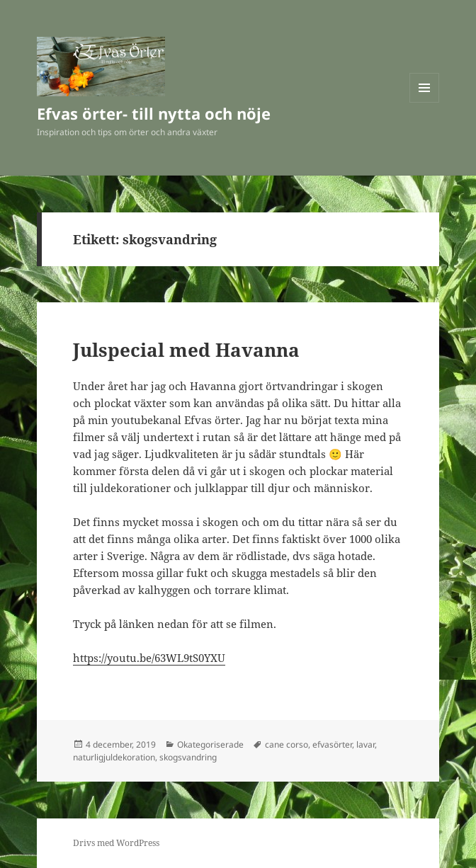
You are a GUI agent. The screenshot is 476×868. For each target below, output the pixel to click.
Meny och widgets (425, 102)
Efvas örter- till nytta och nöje (154, 113)
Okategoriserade (210, 744)
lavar (365, 744)
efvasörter (332, 744)
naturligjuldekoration (114, 757)
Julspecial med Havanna (186, 350)
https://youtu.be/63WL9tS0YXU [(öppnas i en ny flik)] (149, 658)
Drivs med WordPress (116, 843)
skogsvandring (188, 757)
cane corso (287, 744)
